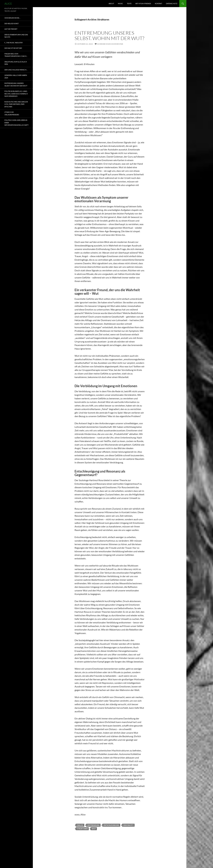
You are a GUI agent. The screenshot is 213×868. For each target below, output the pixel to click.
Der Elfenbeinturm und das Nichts (16, 36)
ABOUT (111, 3)
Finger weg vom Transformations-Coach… (16, 55)
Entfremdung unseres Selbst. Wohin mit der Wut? (109, 35)
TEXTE (129, 3)
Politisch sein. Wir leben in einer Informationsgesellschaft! (17, 123)
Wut (94, 829)
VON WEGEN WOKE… (12, 18)
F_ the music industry (14, 43)
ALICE (8, 4)
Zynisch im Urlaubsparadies (12, 113)
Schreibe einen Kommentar (110, 44)
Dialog (80, 825)
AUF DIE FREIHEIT (11, 29)
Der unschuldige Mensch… (16, 70)
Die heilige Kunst (12, 23)
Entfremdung (93, 825)
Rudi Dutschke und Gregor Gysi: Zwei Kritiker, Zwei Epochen (16, 104)
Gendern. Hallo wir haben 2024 (16, 76)
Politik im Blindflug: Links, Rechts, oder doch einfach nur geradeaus (16, 94)
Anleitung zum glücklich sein (16, 63)
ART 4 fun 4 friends (143, 3)
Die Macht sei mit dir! (13, 48)
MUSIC (120, 3)
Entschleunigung (111, 825)
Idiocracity (128, 825)
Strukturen (82, 829)
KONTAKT (158, 3)
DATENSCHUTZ (172, 3)
